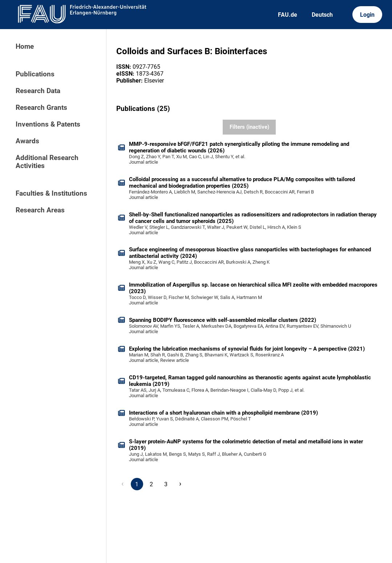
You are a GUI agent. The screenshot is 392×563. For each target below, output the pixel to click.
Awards (27, 141)
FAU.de (288, 15)
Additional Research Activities (47, 162)
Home (25, 47)
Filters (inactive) (249, 127)
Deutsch (322, 15)
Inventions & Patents (48, 124)
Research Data (38, 91)
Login (367, 15)
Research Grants (41, 108)
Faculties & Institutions (51, 193)
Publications (35, 74)
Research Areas (40, 210)
